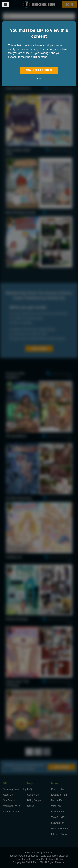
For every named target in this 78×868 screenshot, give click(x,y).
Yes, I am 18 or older (39, 70)
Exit (39, 79)
